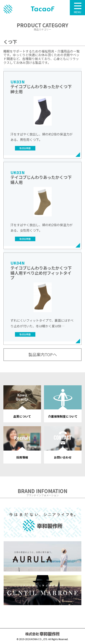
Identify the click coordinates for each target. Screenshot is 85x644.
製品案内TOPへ (43, 354)
